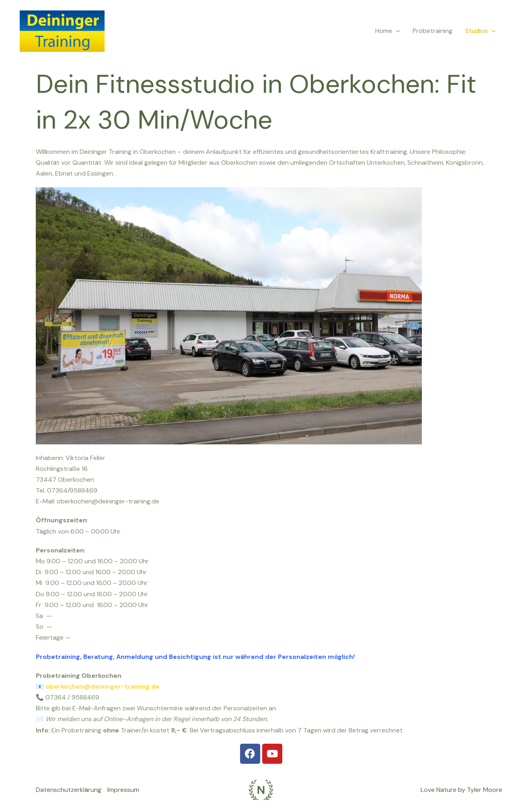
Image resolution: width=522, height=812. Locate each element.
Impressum (123, 790)
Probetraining (433, 31)
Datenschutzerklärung (69, 790)
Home (388, 31)
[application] (396, 31)
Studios (481, 31)
